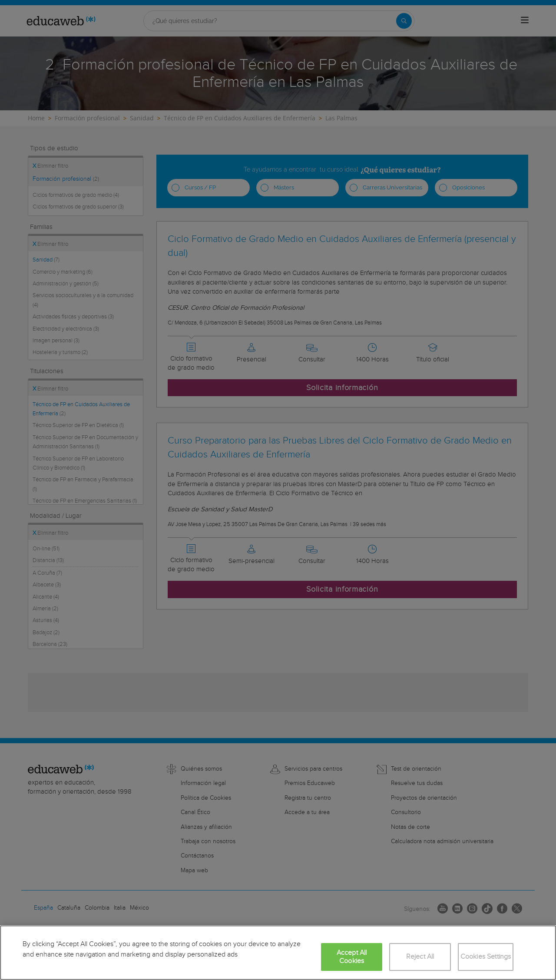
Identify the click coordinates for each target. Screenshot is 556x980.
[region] (278, 953)
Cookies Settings (486, 957)
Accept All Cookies (352, 957)
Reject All (420, 957)
